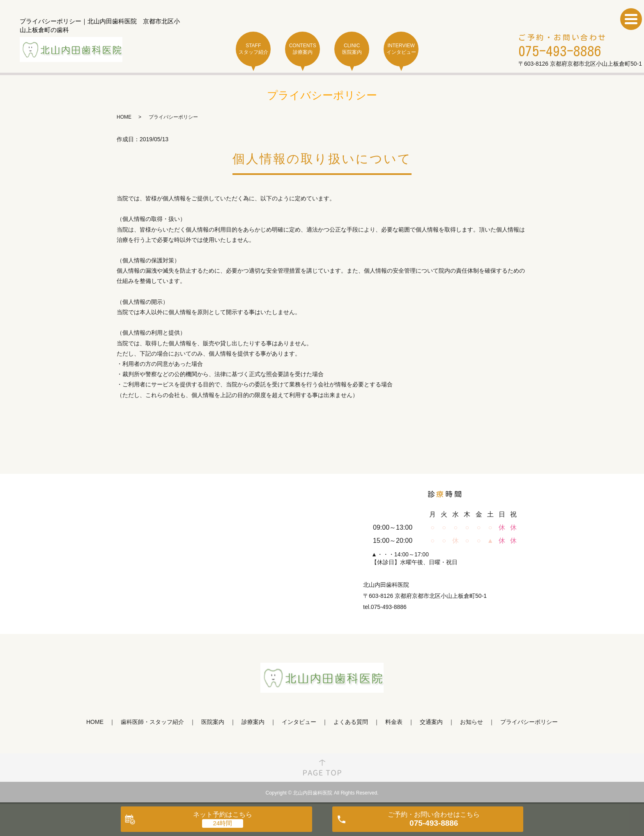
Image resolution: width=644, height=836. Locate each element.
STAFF (253, 49)
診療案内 (253, 722)
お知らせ (471, 722)
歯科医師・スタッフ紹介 (152, 722)
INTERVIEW (401, 49)
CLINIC (352, 49)
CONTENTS (302, 49)
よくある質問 (351, 722)
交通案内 (431, 722)
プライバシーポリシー (529, 722)
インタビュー (299, 722)
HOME (124, 117)
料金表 (394, 722)
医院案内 (213, 722)
